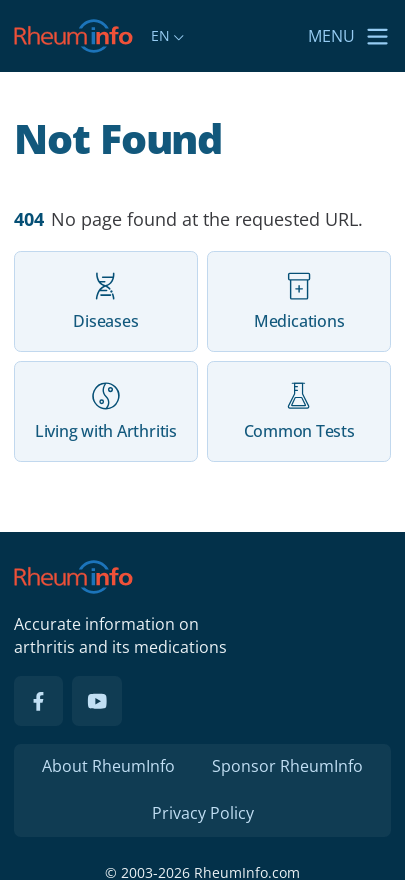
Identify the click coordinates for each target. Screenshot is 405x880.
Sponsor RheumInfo (287, 766)
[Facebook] (39, 701)
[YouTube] (97, 701)
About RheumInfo (108, 766)
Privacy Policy (203, 813)
